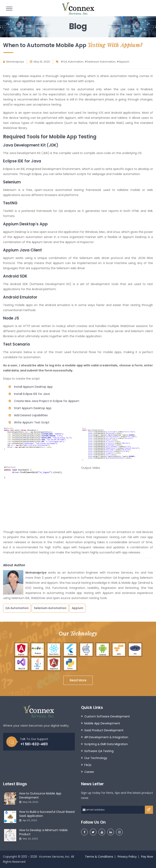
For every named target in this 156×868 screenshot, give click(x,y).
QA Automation (17, 608)
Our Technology (96, 758)
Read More (78, 680)
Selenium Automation (50, 608)
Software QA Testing (99, 751)
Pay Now (147, 857)
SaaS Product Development (104, 730)
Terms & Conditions (99, 857)
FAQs (88, 765)
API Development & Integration (106, 737)
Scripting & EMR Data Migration (106, 744)
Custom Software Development (107, 716)
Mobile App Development (102, 723)
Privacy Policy (127, 857)
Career (89, 772)
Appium (77, 608)
